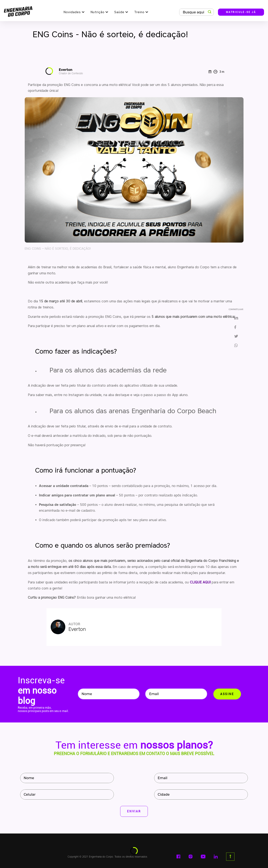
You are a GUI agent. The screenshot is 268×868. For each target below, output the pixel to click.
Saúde (119, 12)
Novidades (72, 12)
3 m (216, 72)
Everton (71, 71)
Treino (139, 12)
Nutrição (98, 12)
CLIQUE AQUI (200, 582)
